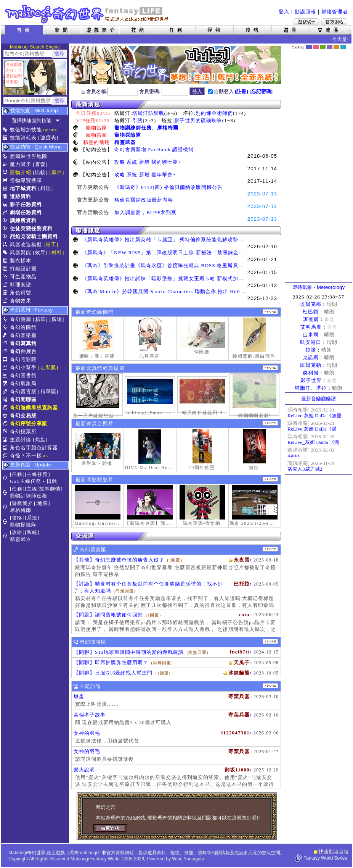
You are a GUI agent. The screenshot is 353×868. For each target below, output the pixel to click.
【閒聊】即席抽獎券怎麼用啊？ (111, 662)
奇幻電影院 (23, 359)
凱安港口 (311, 342)
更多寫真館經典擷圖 (270, 368)
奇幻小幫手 (23, 367)
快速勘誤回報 (334, 852)
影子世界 (311, 380)
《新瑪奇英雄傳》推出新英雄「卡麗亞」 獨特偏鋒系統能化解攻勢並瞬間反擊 (173, 240)
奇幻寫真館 (23, 343)
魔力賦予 (21, 164)
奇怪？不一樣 (26, 456)
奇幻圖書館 (23, 375)
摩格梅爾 (168, 128)
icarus (294, 455)
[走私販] (48, 367)
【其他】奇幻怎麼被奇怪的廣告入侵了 (119, 560)
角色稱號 (21, 293)
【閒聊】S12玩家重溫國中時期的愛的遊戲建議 (129, 652)
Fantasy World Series (325, 858)
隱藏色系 (347, 44)
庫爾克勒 (311, 365)
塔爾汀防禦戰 (148, 113)
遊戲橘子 (306, 22)
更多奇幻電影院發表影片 (270, 479)
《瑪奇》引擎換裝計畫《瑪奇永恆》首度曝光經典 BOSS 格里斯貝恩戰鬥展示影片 (179, 265)
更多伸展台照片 (270, 423)
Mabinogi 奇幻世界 (87, 14)
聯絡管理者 (335, 12)
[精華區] (48, 391)
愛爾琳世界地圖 (29, 156)
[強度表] (48, 138)
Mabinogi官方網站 (334, 22)
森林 (323, 47)
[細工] (51, 244)
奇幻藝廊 (21, 319)
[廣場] (57, 319)
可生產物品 (23, 277)
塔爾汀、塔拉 (311, 388)
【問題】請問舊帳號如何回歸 (108, 615)
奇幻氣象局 (23, 383)
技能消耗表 (23, 138)
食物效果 (21, 301)
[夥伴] (57, 172)
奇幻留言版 (23, 391)
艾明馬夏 (311, 327)
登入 (284, 12)
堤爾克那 (311, 304)
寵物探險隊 (128, 135)
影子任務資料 (26, 204)
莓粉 (316, 47)
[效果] (40, 252)
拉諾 (311, 350)
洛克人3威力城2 (305, 469)
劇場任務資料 (26, 212)
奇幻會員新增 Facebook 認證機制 (154, 149)
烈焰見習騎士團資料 (34, 236)
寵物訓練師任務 (133, 128)
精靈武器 (125, 142)
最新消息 (176, 104)
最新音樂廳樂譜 (319, 399)
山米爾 (311, 335)
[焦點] (40, 440)
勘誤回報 (305, 12)
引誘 (138, 120)
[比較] (40, 172)
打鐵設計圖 (23, 269)
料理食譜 (21, 285)
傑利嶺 (311, 373)
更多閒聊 (270, 641)
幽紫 (330, 47)
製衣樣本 (21, 261)
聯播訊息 (176, 231)
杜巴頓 (311, 312)
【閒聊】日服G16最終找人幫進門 (113, 673)
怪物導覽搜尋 (26, 180)
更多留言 (270, 549)
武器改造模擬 (26, 244)
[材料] (57, 252)
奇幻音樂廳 (23, 335)
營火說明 (84, 770)
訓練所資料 (23, 220)
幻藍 (309, 47)
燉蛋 (79, 696)
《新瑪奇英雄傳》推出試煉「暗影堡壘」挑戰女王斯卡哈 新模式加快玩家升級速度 (179, 278)
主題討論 (21, 440)
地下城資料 (23, 188)
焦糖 (336, 47)
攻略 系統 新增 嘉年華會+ (145, 175)
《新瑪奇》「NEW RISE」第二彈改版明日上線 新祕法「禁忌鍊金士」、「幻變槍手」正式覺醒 (195, 252)
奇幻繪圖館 (23, 327)
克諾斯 (311, 357)
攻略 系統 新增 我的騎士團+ (148, 162)
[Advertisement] (319, 166)
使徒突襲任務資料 (31, 228)
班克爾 (311, 319)
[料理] (46, 188)
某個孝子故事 (90, 715)
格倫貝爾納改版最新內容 (144, 200)
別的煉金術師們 (214, 113)
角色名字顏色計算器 (34, 448)
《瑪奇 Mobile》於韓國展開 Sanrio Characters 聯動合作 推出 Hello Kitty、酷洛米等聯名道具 (194, 291)
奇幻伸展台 (23, 351)
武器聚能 (21, 252)
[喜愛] (40, 164)
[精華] (40, 319)
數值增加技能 (26, 130)
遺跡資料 (21, 196)
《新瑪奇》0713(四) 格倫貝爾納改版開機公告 (168, 187)
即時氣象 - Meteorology (319, 287)
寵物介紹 (21, 172)
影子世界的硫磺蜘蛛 (198, 120)
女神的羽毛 (87, 733)
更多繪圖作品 (270, 312)
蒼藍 (343, 47)
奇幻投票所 (23, 432)
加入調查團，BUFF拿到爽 (145, 212)
